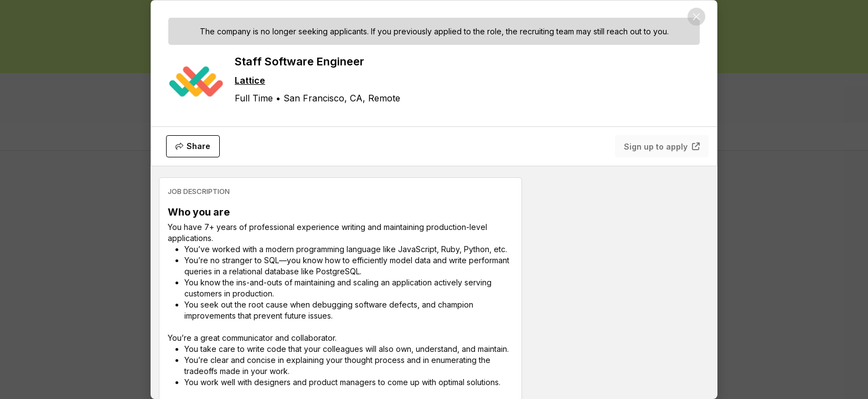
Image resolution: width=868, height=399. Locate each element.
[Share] (193, 146)
